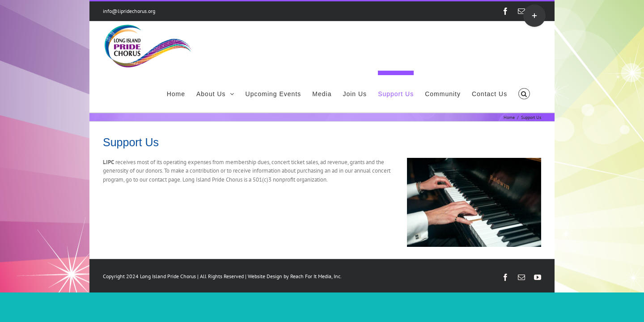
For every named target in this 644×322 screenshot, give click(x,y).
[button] (535, 42)
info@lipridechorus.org (129, 11)
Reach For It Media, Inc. (316, 235)
